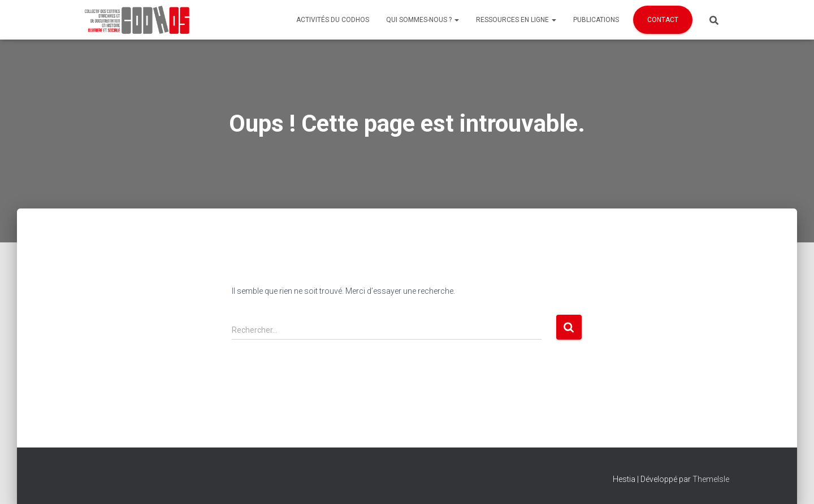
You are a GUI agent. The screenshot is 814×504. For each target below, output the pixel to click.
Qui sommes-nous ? (423, 20)
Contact (663, 20)
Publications (596, 20)
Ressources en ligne (516, 20)
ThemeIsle (711, 479)
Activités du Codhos (333, 20)
